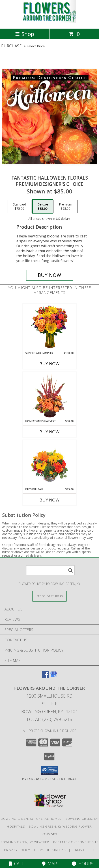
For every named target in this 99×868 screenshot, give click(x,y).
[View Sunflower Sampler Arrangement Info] (50, 328)
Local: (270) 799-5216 (49, 719)
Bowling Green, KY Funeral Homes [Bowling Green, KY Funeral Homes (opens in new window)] (31, 819)
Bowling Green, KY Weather (25, 842)
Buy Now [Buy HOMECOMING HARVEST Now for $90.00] (49, 432)
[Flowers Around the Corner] (49, 22)
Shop (25, 34)
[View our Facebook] (45, 676)
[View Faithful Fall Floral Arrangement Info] (50, 464)
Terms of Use (83, 850)
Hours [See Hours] (83, 864)
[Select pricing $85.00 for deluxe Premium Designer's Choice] (43, 206)
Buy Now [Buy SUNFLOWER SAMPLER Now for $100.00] (49, 364)
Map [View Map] (49, 864)
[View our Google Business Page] (54, 676)
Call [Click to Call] (16, 864)
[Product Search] (50, 570)
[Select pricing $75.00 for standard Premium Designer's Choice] (19, 206)
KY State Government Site (76, 842)
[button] (50, 771)
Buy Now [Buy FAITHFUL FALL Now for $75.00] (49, 500)
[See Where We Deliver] (49, 596)
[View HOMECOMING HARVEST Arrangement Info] (50, 396)
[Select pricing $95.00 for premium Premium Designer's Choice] (66, 206)
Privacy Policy (17, 850)
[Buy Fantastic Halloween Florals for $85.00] (50, 275)
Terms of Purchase (51, 850)
